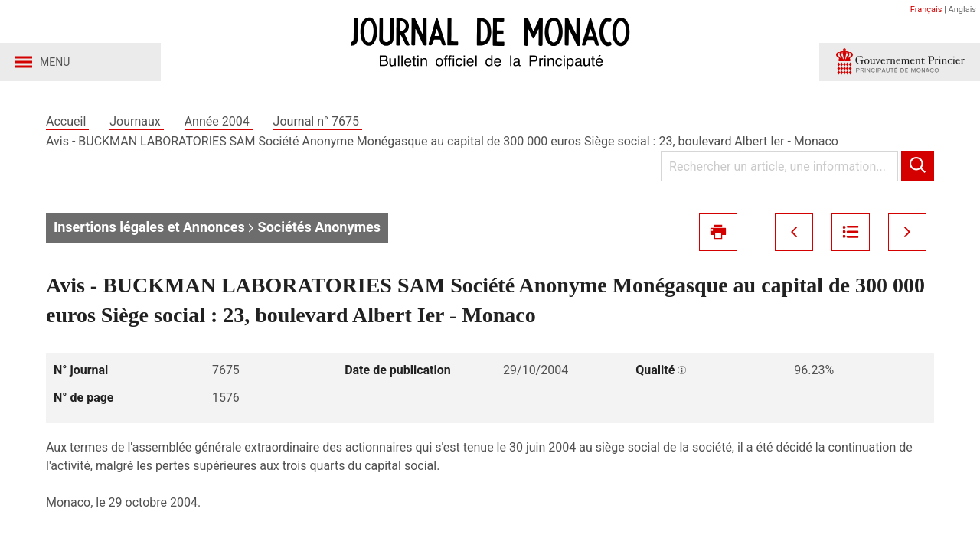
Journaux (136, 121)
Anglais (962, 10)
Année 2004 (219, 121)
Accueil (67, 121)
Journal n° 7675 (318, 121)
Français (926, 10)
